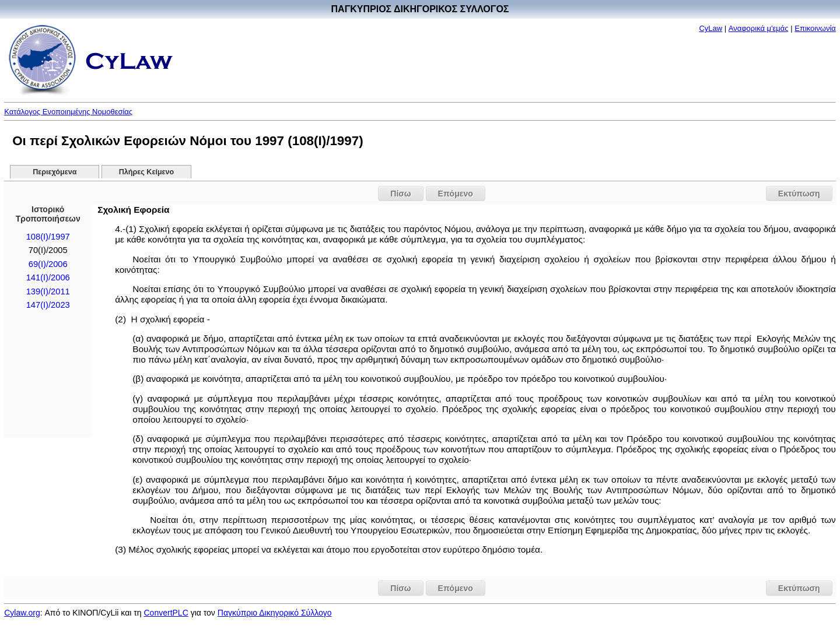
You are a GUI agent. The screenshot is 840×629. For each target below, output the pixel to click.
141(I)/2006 (48, 277)
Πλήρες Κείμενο (147, 172)
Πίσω (400, 194)
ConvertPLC (166, 613)
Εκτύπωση (799, 194)
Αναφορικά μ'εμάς (759, 28)
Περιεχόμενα (55, 172)
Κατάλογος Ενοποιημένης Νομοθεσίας (68, 112)
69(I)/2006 (48, 264)
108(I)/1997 (48, 237)
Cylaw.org (22, 613)
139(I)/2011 (48, 291)
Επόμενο (456, 194)
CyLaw (710, 28)
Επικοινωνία (815, 28)
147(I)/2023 (48, 305)
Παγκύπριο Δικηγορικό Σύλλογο (275, 613)
